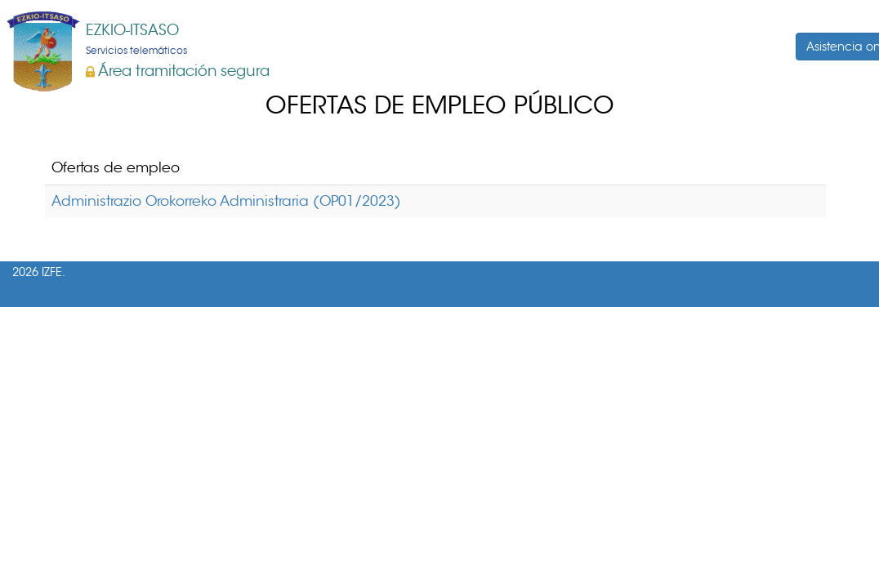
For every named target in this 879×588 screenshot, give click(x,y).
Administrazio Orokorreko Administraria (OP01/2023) (226, 201)
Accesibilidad (836, 272)
